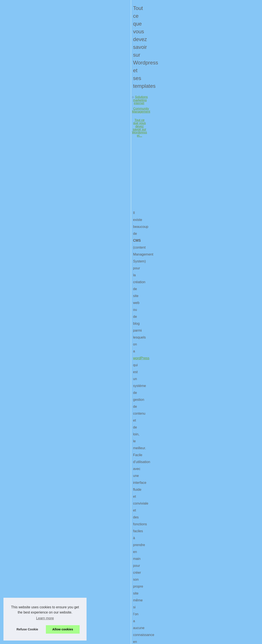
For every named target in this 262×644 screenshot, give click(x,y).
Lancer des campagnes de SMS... (225, 192)
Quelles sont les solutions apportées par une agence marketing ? (75, 574)
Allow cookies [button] (63, 629)
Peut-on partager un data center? (53, 611)
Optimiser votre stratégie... (220, 133)
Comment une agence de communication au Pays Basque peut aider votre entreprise (89, 559)
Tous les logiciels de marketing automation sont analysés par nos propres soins (85, 618)
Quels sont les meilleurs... (219, 240)
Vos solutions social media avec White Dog (60, 596)
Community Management (65, 146)
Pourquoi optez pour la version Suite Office (60, 603)
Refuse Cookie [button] (27, 629)
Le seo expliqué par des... (219, 250)
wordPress (12, 230)
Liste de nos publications (219, 116)
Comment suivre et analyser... (222, 230)
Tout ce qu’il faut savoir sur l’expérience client (62, 581)
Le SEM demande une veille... (222, 211)
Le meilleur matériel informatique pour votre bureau (157, 537)
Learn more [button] (45, 618)
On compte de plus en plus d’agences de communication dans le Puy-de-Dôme (85, 589)
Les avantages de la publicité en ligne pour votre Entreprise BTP (75, 566)
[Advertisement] (99, 181)
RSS (111, 639)
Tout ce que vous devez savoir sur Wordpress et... (121, 146)
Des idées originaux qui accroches (54, 626)
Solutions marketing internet (24, 146)
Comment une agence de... (220, 152)
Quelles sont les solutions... (220, 172)
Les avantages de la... (217, 162)
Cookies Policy (97, 639)
